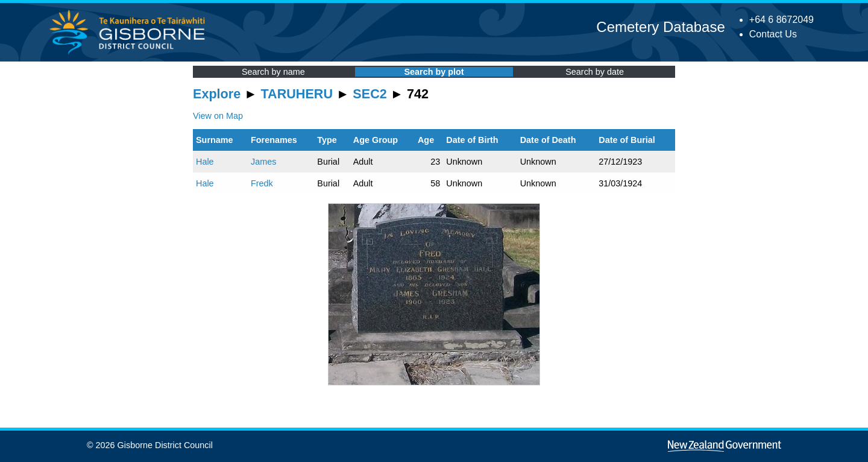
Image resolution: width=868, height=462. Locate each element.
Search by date (595, 72)
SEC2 (370, 94)
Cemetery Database (660, 27)
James (263, 162)
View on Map (218, 116)
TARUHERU (297, 94)
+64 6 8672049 (782, 20)
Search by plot (434, 72)
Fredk (262, 183)
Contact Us (773, 34)
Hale (205, 162)
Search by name (273, 72)
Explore (217, 94)
